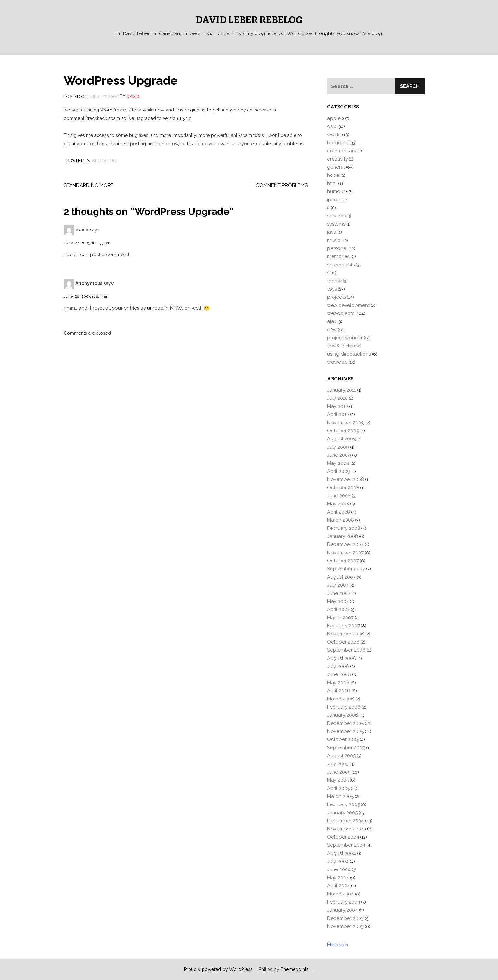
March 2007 (340, 618)
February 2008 (344, 528)
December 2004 (346, 821)
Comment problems (282, 185)
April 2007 (338, 609)
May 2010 (338, 406)
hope (333, 175)
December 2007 (345, 544)
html (332, 183)
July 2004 (338, 861)
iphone (335, 200)
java (332, 232)
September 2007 (346, 569)
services (336, 216)
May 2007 (338, 601)
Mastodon (338, 945)
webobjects (341, 313)
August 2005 (341, 756)
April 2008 (339, 512)
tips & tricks (340, 346)
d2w (332, 330)
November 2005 (345, 731)
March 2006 (341, 699)
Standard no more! (89, 185)
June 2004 (339, 869)
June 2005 (339, 772)
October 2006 (343, 642)
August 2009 (342, 439)
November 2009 (346, 423)
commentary (342, 151)
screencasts (341, 265)
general (336, 167)
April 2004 (339, 886)
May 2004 (338, 878)
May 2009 (338, 463)
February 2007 (343, 626)
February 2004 (344, 902)
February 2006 (344, 707)
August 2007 (341, 577)
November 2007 (345, 553)
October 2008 (343, 488)
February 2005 (343, 804)
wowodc (337, 362)
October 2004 (343, 837)
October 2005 (343, 739)
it (328, 208)
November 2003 (345, 926)
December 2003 (345, 918)
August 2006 (342, 658)
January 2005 (342, 813)
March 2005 (340, 796)
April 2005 (338, 788)
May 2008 (338, 504)
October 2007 (343, 561)
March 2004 (341, 894)
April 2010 (338, 414)
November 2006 (346, 634)
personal (337, 248)
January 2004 (342, 910)
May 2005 (338, 780)
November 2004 (346, 829)
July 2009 (338, 447)
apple (334, 118)
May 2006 (338, 683)
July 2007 (338, 585)
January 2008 (342, 536)
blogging (104, 161)
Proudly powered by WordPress (218, 969)
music (334, 240)
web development (348, 305)
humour (336, 191)
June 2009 (339, 455)
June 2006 (339, 674)
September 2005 (346, 748)
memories (338, 256)
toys (332, 289)
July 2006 (338, 666)
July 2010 (337, 398)
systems (336, 224)
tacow (334, 281)
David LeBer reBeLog (249, 20)
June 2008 (339, 496)
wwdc (334, 135)
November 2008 (346, 479)
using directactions (349, 354)
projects (336, 297)
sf (329, 273)
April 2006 (339, 691)
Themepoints (295, 969)
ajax (332, 321)
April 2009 (339, 471)
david (133, 96)
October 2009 (343, 431)
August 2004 (341, 853)
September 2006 (346, 650)
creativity (337, 159)
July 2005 (338, 764)
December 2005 (345, 723)
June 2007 (339, 593)
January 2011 (341, 390)
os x (332, 126)
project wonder (345, 338)
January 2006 (343, 715)
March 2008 (341, 520)
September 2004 (346, 845)
